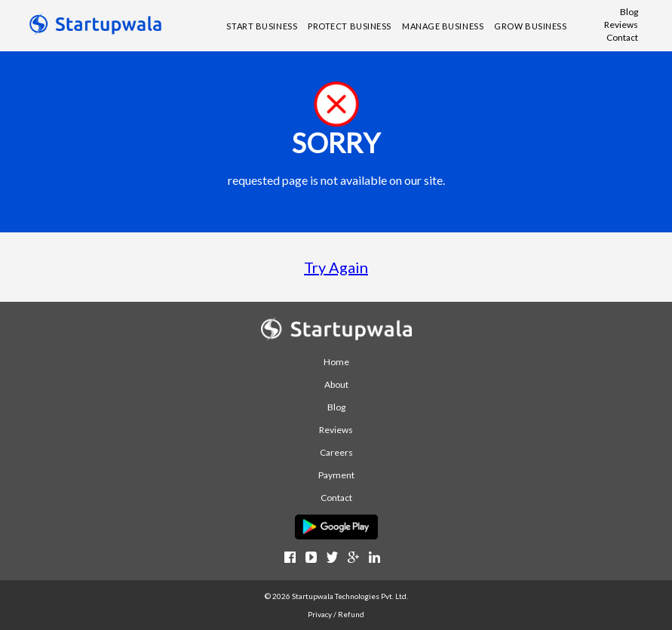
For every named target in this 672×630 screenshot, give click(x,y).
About (336, 384)
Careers (336, 452)
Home (336, 362)
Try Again (336, 267)
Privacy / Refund (336, 614)
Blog (629, 12)
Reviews (621, 25)
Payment (336, 475)
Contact (622, 37)
